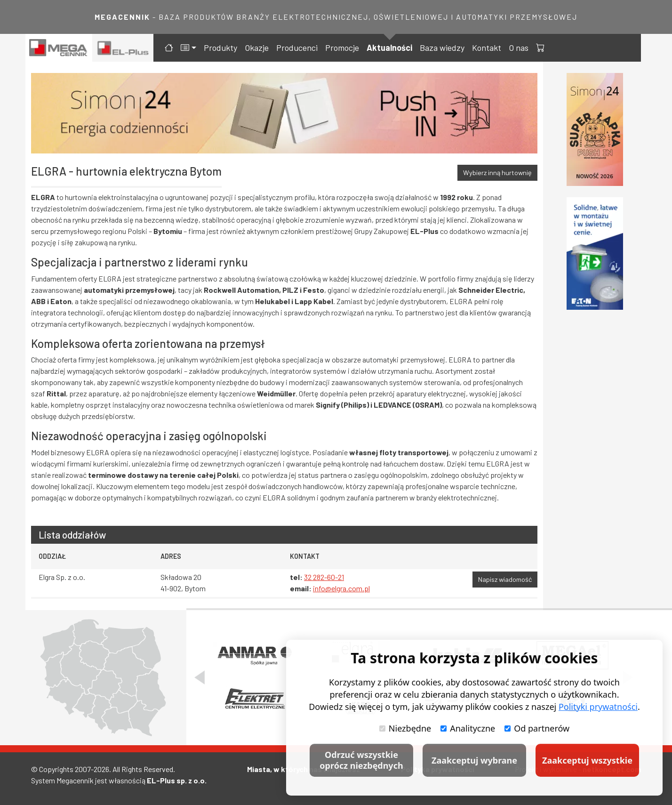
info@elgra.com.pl (341, 588)
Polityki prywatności (598, 707)
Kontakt (487, 48)
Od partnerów (537, 728)
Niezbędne (405, 728)
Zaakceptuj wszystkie (587, 760)
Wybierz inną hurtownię (497, 173)
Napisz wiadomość (505, 579)
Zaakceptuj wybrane (474, 760)
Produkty (220, 48)
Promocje (342, 48)
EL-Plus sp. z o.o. (177, 780)
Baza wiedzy (442, 48)
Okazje (257, 48)
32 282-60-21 (324, 577)
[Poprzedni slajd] (200, 677)
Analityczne (468, 728)
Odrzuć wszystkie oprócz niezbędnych (361, 760)
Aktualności (389, 48)
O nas (519, 48)
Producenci (297, 48)
